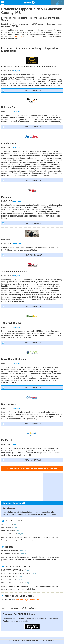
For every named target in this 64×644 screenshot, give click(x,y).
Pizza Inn (6, 197)
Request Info (57, 3)
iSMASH (6, 240)
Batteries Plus (9, 107)
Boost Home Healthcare (14, 359)
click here (18, 37)
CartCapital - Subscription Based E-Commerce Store (29, 67)
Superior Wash (9, 404)
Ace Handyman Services (14, 272)
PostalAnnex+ (9, 143)
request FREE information (26, 34)
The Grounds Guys (11, 323)
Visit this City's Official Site (27, 600)
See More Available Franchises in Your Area (32, 468)
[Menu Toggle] (3, 3)
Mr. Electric (7, 440)
